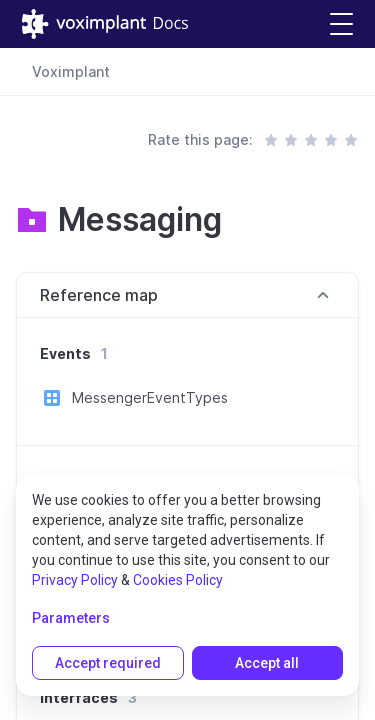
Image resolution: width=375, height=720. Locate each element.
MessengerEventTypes (150, 397)
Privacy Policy (75, 580)
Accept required (108, 663)
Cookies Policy (178, 580)
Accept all (267, 663)
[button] (341, 24)
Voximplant (71, 71)
